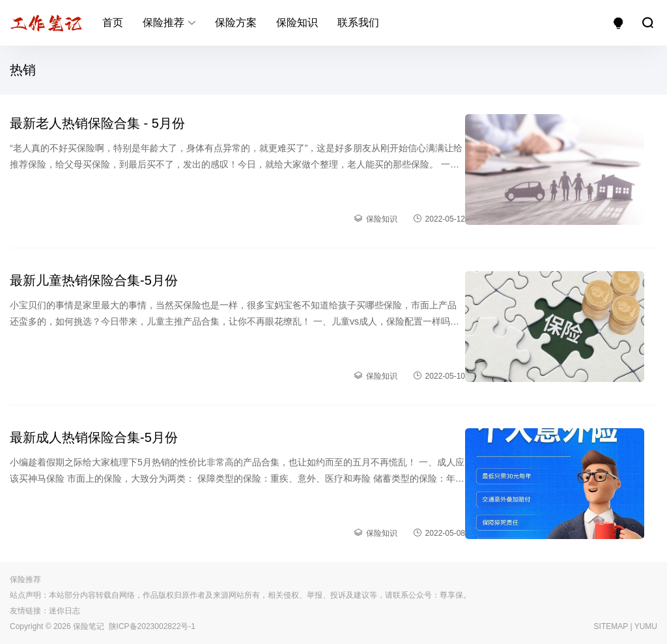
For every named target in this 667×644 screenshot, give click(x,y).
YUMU (646, 626)
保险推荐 (163, 22)
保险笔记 (89, 626)
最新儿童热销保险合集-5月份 (94, 280)
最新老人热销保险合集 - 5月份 (97, 123)
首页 (113, 22)
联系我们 (358, 22)
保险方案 (236, 22)
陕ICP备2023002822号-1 (152, 626)
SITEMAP (611, 626)
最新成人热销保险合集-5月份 (94, 437)
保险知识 (297, 22)
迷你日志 (64, 611)
